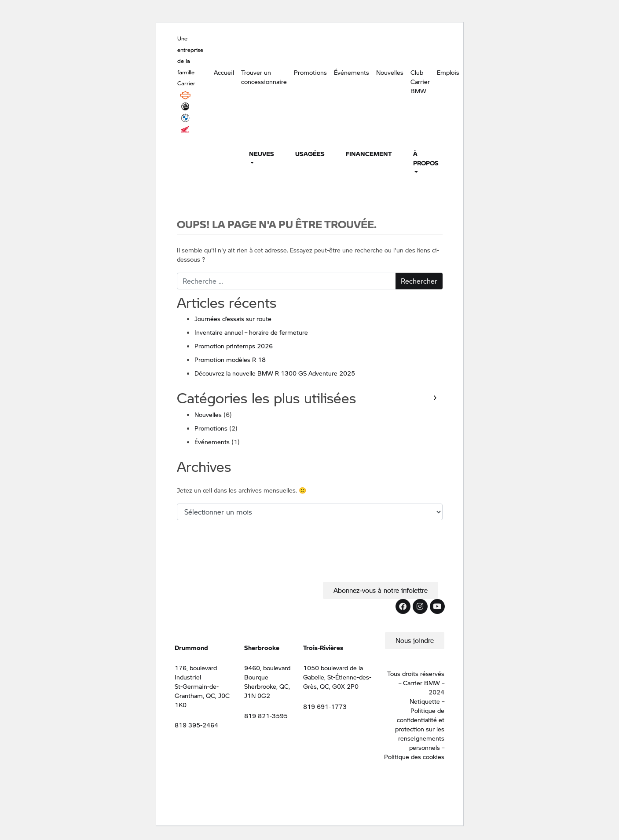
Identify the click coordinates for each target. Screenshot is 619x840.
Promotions (310, 72)
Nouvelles (390, 72)
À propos (426, 158)
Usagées (310, 153)
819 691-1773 (325, 706)
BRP (185, 106)
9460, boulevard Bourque (267, 672)
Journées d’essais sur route (233, 318)
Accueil (224, 72)
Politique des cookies (414, 756)
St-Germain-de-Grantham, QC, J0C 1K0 (202, 695)
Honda (185, 129)
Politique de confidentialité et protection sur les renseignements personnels (420, 729)
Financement (369, 153)
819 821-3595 (266, 716)
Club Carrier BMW (420, 81)
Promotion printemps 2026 (234, 346)
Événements (352, 72)
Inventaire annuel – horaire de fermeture (251, 332)
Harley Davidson (185, 95)
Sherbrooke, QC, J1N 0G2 (267, 691)
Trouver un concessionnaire (264, 77)
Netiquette (425, 701)
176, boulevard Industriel (196, 672)
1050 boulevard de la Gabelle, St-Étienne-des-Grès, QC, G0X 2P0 (337, 677)
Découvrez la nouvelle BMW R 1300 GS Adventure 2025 (275, 373)
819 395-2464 (196, 725)
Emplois (448, 72)
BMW (185, 118)
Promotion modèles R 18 (230, 359)
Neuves (262, 153)
